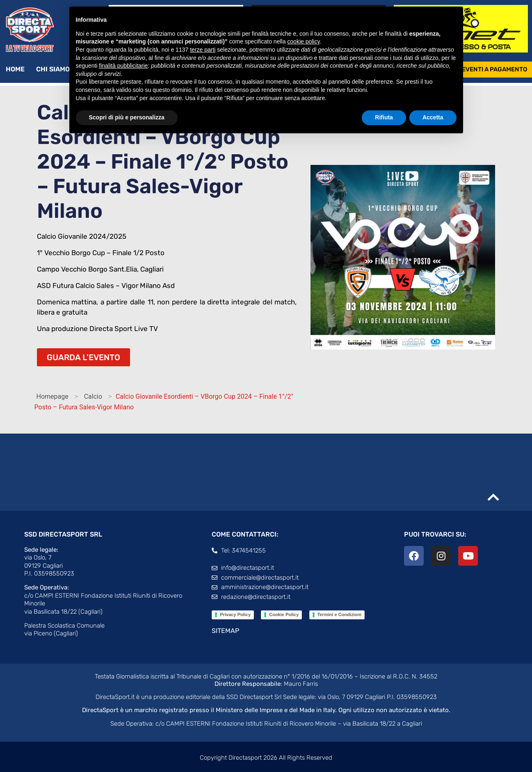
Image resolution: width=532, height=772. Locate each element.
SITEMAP (225, 631)
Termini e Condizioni (339, 614)
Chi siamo (57, 69)
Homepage (53, 396)
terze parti (203, 50)
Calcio (93, 396)
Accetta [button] (433, 117)
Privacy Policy (235, 614)
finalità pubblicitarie (123, 66)
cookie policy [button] (303, 41)
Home (15, 69)
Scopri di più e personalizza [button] (127, 117)
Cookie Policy (284, 614)
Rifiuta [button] (384, 117)
